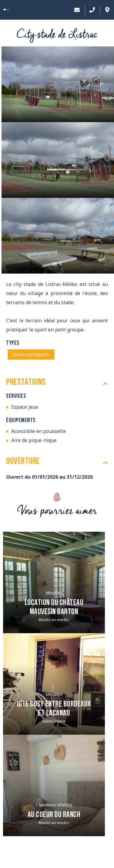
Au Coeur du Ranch (54, 815)
